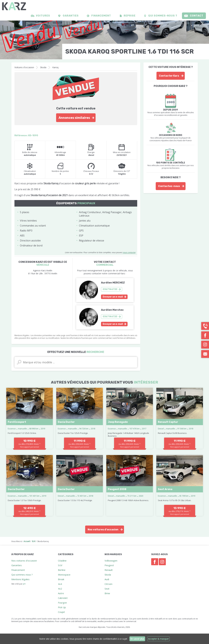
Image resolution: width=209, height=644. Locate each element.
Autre (61, 593)
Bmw (107, 593)
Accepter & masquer (159, 639)
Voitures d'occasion (24, 67)
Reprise (130, 16)
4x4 (60, 584)
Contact (197, 16)
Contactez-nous (169, 186)
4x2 (60, 589)
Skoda (43, 67)
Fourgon (62, 603)
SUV (60, 565)
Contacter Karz (169, 76)
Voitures (43, 16)
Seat (107, 589)
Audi (107, 579)
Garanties (71, 16)
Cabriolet (63, 598)
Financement (101, 16)
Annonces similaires (74, 118)
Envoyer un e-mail (113, 297)
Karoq (55, 67)
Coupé (61, 612)
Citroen (108, 584)
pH (24, 584)
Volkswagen (111, 561)
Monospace (64, 575)
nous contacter (129, 252)
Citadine (62, 561)
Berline (62, 570)
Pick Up (62, 607)
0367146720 (110, 289)
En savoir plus (137, 639)
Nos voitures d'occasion (103, 530)
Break (61, 579)
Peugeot (109, 565)
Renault (109, 570)
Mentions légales (20, 579)
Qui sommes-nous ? (163, 16)
